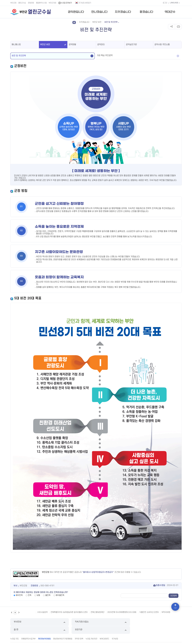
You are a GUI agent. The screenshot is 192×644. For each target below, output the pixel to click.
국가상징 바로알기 (83, 3)
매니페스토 (16, 45)
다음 (19, 613)
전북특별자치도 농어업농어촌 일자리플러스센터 (69, 612)
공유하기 (171, 27)
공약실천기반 (131, 45)
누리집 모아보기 (65, 3)
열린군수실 (22, 3)
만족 (30, 595)
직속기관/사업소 (74, 622)
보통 (38, 595)
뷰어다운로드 (104, 631)
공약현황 (72, 45)
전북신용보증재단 (97, 612)
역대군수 (170, 12)
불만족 (48, 595)
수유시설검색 (42, 612)
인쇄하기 (178, 27)
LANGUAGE (175, 3)
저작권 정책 (79, 631)
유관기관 (161, 622)
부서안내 (31, 622)
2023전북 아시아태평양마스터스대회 (122, 612)
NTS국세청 (166, 612)
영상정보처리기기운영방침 (63, 631)
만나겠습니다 (99, 12)
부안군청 (13, 3)
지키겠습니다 (123, 12)
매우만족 (19, 595)
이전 (12, 613)
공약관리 (101, 45)
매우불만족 (60, 595)
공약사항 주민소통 (162, 45)
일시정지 (15, 613)
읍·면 (118, 622)
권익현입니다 (76, 12)
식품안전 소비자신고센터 (149, 612)
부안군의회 (53, 3)
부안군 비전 (45, 45)
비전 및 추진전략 (19, 56)
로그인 (165, 3)
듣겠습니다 (146, 12)
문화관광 (31, 3)
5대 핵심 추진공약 (105, 55)
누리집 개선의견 (91, 631)
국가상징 (115, 631)
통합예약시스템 (41, 3)
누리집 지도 (15, 631)
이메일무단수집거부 (28, 631)
